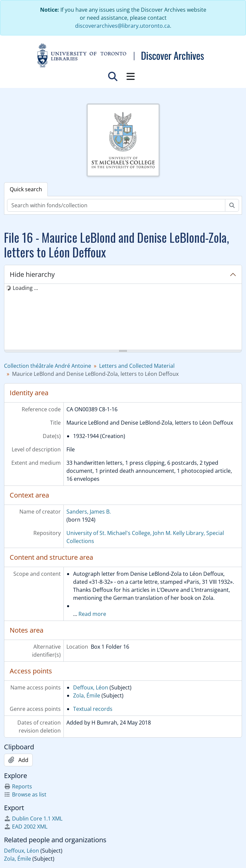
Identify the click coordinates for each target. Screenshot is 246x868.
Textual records (93, 709)
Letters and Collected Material (137, 366)
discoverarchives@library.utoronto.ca (122, 26)
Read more (92, 614)
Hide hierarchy (32, 274)
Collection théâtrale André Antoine (48, 366)
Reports (18, 786)
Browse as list (25, 794)
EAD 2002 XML (26, 827)
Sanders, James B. (89, 512)
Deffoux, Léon (91, 687)
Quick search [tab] (26, 189)
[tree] (123, 317)
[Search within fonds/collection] (116, 205)
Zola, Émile (87, 695)
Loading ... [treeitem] (25, 288)
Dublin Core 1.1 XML (33, 819)
